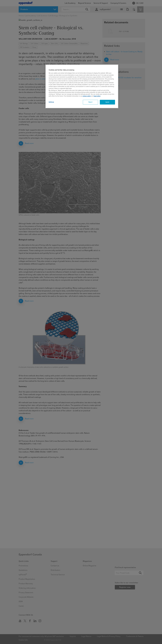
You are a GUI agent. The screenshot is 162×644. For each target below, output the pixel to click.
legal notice (97, 96)
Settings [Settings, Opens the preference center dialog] (51, 102)
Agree (107, 102)
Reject (90, 102)
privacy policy (87, 96)
